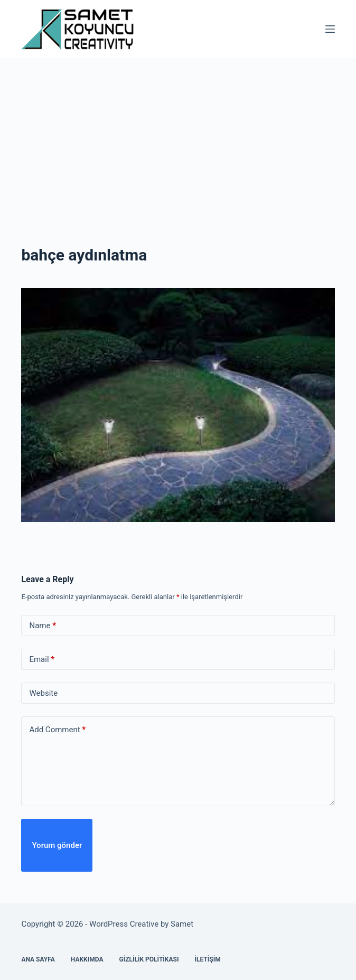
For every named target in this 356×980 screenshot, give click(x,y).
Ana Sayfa (38, 959)
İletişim (207, 959)
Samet (183, 924)
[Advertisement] (178, 137)
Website (43, 693)
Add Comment (57, 730)
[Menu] (330, 29)
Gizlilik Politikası (149, 959)
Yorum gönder (57, 845)
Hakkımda (87, 959)
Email (42, 660)
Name (43, 626)
